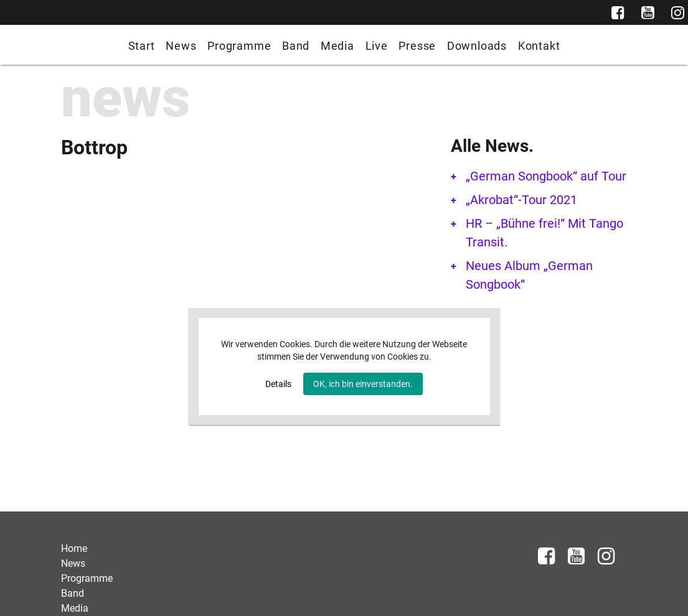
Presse (417, 46)
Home (74, 548)
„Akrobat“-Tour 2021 (521, 200)
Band (296, 46)
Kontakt (539, 46)
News (181, 46)
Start (142, 46)
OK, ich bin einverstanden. (363, 384)
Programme (239, 46)
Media (337, 46)
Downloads (477, 46)
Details (278, 384)
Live (377, 46)
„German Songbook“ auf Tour (546, 176)
